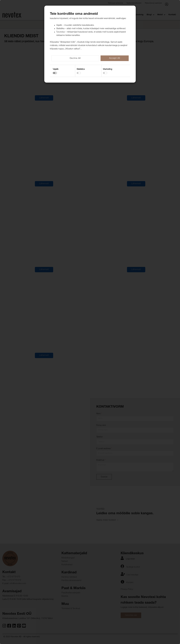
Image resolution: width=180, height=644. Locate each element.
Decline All (75, 58)
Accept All (115, 58)
